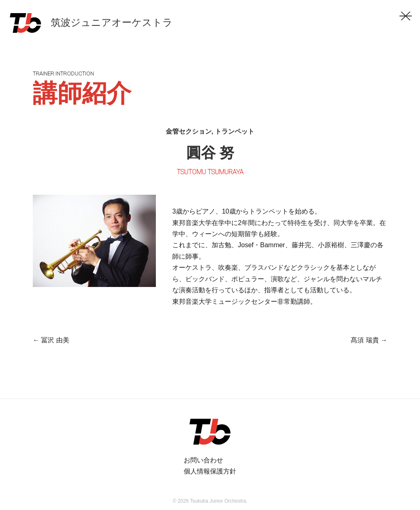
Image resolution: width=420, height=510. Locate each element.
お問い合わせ (203, 460)
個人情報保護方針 (210, 471)
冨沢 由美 (51, 340)
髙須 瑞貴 (369, 340)
